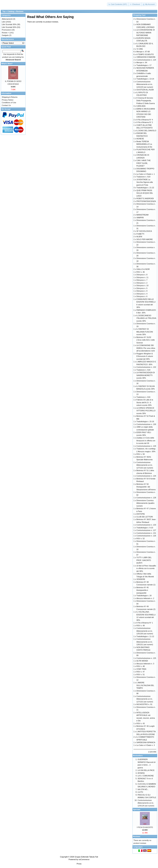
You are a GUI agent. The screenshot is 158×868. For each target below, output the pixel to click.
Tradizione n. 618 (143, 370)
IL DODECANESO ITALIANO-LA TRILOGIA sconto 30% (146, 318)
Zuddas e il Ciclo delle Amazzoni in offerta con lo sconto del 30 (146, 441)
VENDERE (141, 579)
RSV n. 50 (141, 454)
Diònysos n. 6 (142, 296)
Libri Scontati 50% (9, 27)
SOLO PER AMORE (145, 239)
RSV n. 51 (141, 674)
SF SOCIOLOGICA (144, 231)
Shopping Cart (139, 15)
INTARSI (141, 773)
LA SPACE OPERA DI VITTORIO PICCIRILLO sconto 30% (146, 411)
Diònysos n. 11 (142, 277)
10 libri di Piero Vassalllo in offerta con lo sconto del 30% (146, 568)
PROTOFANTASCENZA (146, 201)
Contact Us (6, 105)
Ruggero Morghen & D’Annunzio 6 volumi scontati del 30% (145, 356)
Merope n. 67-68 (143, 52)
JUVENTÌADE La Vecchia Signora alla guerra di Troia (145, 182)
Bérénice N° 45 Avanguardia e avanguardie (143, 590)
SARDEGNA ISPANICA (146, 742)
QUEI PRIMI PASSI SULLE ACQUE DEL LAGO (145, 193)
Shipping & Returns (10, 97)
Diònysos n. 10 (142, 285)
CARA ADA (141, 106)
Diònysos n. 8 (142, 275)
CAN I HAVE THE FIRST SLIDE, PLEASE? (144, 163)
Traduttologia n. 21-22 (145, 188)
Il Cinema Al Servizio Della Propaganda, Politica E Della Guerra (146, 101)
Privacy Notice (8, 100)
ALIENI (139, 237)
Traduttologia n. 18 (144, 596)
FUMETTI (140, 234)
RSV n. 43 (141, 723)
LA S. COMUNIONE (146, 776)
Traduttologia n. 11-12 (145, 636)
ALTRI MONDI (142, 661)
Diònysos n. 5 (142, 288)
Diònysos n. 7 (142, 280)
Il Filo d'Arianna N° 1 (145, 623)
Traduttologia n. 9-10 (145, 528)
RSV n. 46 (141, 272)
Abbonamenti (7, 19)
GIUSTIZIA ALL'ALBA (145, 90)
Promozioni (6, 30)
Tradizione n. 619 (143, 177)
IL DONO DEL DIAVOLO (146, 131)
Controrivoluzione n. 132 (146, 367)
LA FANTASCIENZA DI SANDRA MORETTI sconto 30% (146, 375)
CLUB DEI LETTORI (145, 517)
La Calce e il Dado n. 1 (146, 174)
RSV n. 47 (141, 672)
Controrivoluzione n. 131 (146, 533)
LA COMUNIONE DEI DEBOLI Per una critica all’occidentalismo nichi (146, 348)
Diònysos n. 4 (142, 294)
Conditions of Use (9, 103)
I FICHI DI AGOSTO (145, 827)
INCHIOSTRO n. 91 (144, 704)
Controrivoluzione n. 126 (146, 536)
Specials (137, 809)
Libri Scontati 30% (9, 24)
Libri (4, 22)
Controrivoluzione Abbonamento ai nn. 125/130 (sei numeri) (145, 631)
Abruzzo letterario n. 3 (145, 664)
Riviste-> (5, 33)
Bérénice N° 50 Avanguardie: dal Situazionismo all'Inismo (146, 487)
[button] (118, 4)
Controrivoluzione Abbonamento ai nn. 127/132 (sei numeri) (145, 465)
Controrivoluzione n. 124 (146, 60)
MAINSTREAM (142, 215)
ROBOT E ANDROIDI (145, 198)
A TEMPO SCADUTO (145, 54)
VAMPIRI (140, 218)
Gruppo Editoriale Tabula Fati (86, 857)
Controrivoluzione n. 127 (146, 530)
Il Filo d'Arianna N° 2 (145, 122)
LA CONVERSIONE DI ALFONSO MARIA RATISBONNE (146, 33)
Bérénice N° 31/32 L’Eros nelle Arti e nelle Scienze (146, 340)
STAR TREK (141, 669)
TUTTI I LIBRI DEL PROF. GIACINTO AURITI (144, 560)
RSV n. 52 (141, 539)
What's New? (7, 64)
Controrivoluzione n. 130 (146, 424)
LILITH (140, 792)
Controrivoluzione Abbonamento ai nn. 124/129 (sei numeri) (145, 84)
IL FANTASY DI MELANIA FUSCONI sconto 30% (145, 332)
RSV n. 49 (141, 626)
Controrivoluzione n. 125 (146, 658)
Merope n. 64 (142, 62)
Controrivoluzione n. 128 (146, 498)
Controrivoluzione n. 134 (146, 476)
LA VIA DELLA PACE (146, 770)
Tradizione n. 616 (143, 397)
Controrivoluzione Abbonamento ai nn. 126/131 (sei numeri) (145, 642)
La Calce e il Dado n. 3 (146, 745)
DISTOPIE (141, 514)
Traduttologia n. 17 (144, 65)
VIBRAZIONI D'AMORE (146, 57)
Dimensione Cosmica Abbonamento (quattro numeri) (145, 503)
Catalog (11, 11)
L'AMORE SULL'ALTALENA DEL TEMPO (145, 685)
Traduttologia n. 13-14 (145, 79)
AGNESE (140, 139)
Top (4, 11)
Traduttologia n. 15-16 (145, 421)
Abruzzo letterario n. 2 (145, 598)
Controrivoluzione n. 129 (146, 446)
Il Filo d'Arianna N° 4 (145, 120)
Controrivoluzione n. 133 (146, 525)
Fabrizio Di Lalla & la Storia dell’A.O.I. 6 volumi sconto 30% (145, 402)
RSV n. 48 (141, 666)
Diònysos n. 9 (142, 291)
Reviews (20, 11)
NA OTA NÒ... (143, 789)
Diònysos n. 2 (142, 283)
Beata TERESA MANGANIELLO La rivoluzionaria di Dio (144, 144)
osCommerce (84, 859)
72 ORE (140, 49)
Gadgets (5, 35)
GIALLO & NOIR (143, 269)
